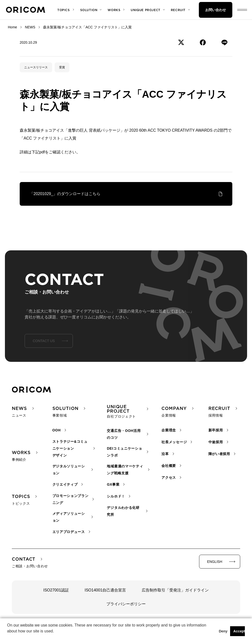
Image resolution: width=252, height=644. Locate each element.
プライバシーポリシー (126, 604)
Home (12, 27)
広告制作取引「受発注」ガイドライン (175, 590)
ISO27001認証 (56, 590)
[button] (8, 638)
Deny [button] (223, 631)
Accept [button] (239, 631)
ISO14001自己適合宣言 (105, 590)
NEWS (30, 27)
